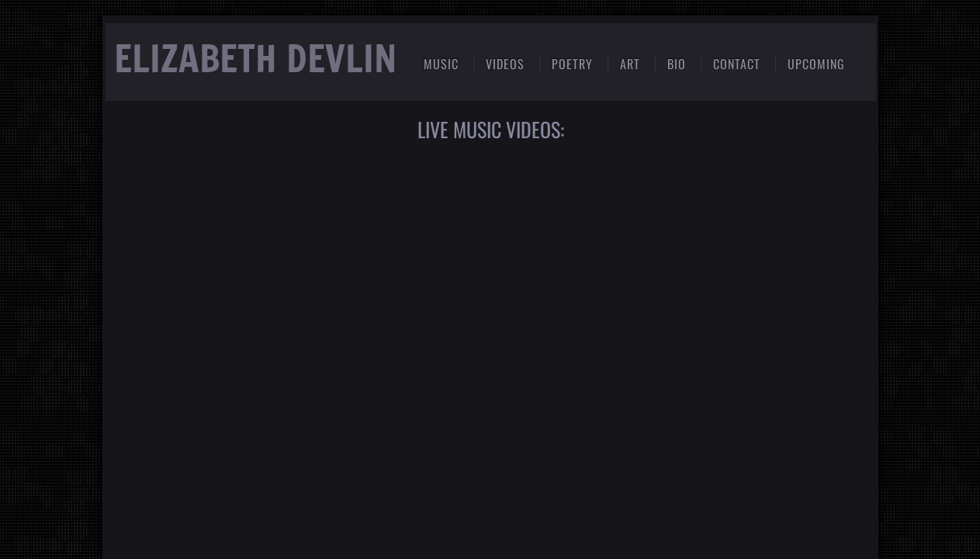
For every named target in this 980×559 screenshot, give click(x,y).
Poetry (572, 64)
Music (441, 64)
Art (630, 64)
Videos (505, 64)
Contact (737, 64)
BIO (677, 64)
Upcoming (816, 64)
